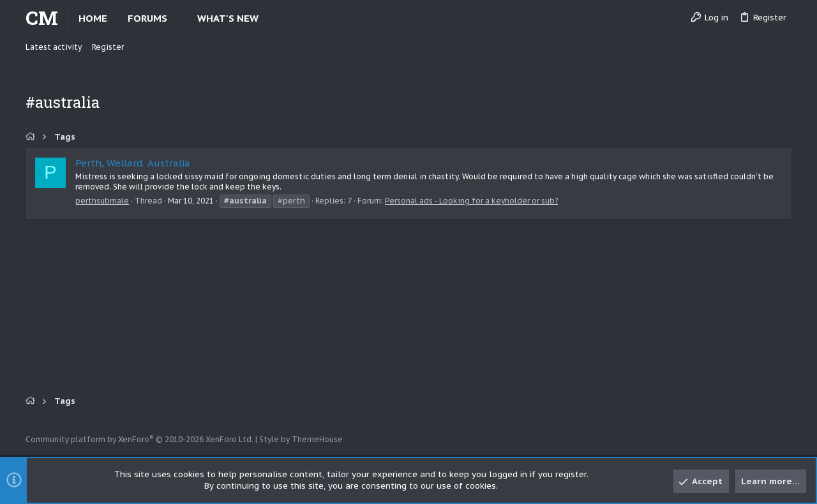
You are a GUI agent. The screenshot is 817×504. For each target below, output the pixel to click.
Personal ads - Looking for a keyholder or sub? (471, 201)
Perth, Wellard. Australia (133, 163)
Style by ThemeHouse (301, 439)
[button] (178, 18)
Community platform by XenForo (139, 439)
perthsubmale (102, 201)
